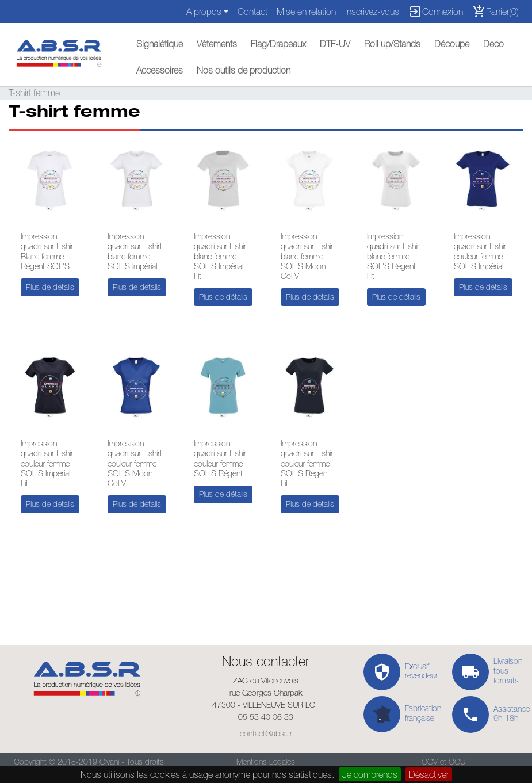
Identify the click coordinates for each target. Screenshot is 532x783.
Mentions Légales (266, 762)
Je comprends (370, 774)
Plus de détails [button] (50, 287)
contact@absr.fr (266, 734)
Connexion (436, 12)
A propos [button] (204, 12)
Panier (495, 12)
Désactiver (429, 774)
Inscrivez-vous (372, 12)
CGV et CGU (443, 762)
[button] (160, 41)
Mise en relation (306, 12)
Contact (252, 12)
